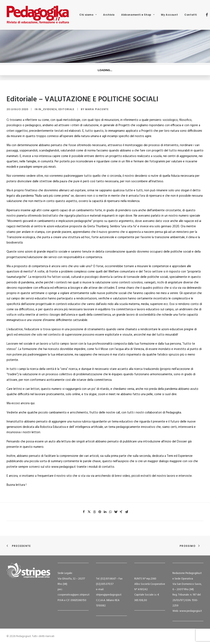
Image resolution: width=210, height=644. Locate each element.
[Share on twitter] (89, 512)
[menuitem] (88, 15)
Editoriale (66, 109)
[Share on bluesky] (116, 512)
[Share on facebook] (84, 512)
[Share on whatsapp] (110, 512)
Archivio (109, 15)
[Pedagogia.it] (38, 15)
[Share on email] (126, 512)
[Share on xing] (121, 512)
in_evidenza (48, 109)
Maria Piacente (97, 109)
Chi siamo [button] (88, 15)
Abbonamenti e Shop (138, 15)
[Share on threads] (94, 512)
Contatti (191, 15)
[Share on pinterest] (100, 512)
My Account (169, 15)
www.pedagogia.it (191, 611)
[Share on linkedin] (105, 512)
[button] (207, 15)
